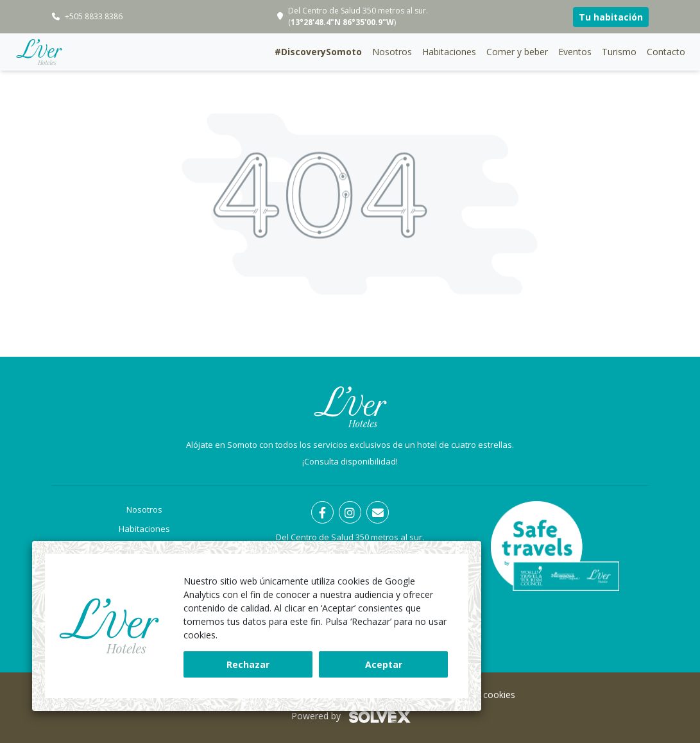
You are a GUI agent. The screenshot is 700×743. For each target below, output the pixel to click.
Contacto (666, 52)
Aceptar (384, 664)
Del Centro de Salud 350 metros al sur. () (358, 16)
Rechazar (248, 664)
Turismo (619, 52)
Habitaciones (449, 52)
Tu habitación (611, 17)
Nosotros (392, 52)
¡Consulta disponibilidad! (350, 461)
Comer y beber (517, 52)
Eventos (575, 52)
